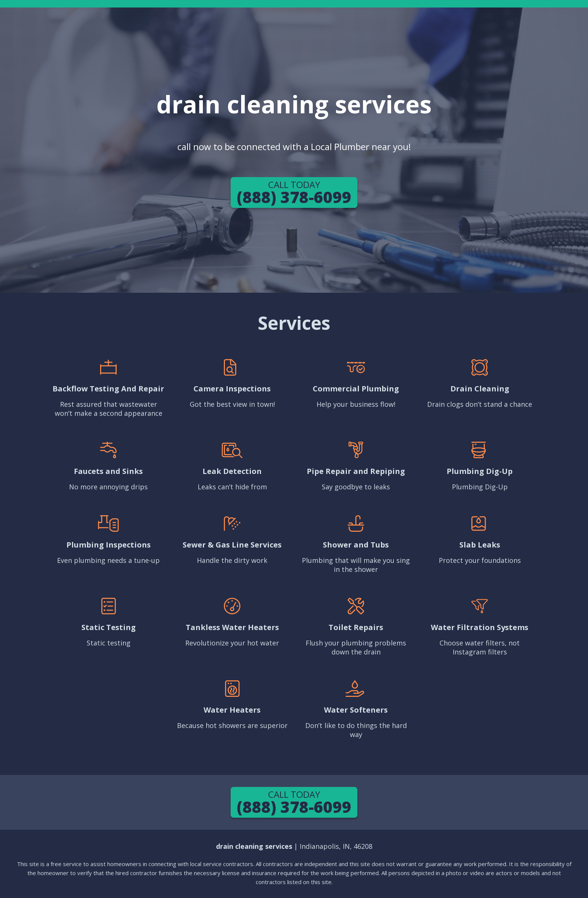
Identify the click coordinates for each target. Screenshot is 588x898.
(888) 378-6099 (294, 193)
